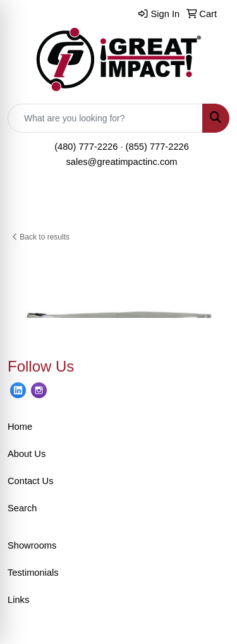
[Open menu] (212, 205)
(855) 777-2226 (157, 147)
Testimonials (33, 573)
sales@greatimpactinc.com (121, 162)
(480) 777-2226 (86, 147)
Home (20, 427)
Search (22, 508)
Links (18, 600)
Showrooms (32, 545)
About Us (27, 454)
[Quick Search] (105, 118)
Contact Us (31, 481)
